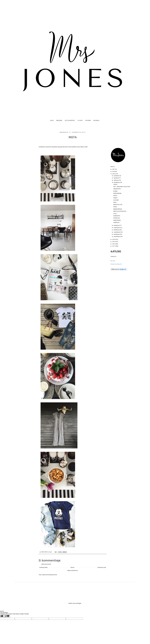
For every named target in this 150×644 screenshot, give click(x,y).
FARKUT (115, 198)
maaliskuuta (117, 232)
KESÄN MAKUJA (117, 193)
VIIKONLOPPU (117, 189)
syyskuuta (116, 178)
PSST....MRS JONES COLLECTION (122, 187)
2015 (114, 174)
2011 (114, 246)
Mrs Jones (113, 261)
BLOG (52, 120)
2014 (114, 239)
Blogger (79, 603)
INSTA (115, 202)
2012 (114, 244)
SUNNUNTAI (117, 216)
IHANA (115, 207)
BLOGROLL (96, 120)
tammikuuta (117, 236)
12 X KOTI (80, 120)
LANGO (115, 184)
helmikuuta (117, 234)
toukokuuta (117, 228)
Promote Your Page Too (116, 264)
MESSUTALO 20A (118, 205)
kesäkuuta (117, 225)
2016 (114, 171)
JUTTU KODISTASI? (70, 120)
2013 (114, 242)
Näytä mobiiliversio (73, 570)
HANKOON (116, 222)
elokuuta (116, 180)
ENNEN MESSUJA (118, 209)
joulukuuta (117, 176)
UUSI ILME (116, 200)
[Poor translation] (7, 616)
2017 (114, 169)
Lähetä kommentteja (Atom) (49, 575)
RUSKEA (115, 191)
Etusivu (72, 567)
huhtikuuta (117, 230)
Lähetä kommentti (46, 564)
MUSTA (115, 196)
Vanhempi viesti (102, 567)
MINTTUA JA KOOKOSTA (120, 211)
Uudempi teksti (43, 567)
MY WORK (88, 120)
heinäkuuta (117, 182)
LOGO (115, 214)
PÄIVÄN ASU (117, 218)
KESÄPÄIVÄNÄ (117, 220)
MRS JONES (59, 120)
